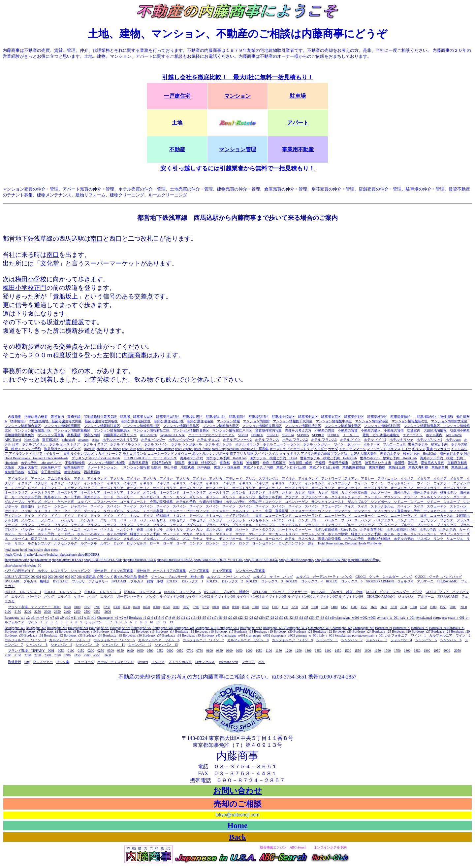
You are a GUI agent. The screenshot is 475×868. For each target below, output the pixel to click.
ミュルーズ (90, 539)
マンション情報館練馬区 (112, 430)
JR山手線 (171, 467)
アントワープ (330, 479)
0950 (245, 607)
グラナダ (290, 497)
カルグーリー (381, 492)
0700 (196, 607)
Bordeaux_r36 (132, 635)
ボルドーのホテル (89, 534)
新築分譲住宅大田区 (67, 421)
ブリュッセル (240, 525)
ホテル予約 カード (453, 529)
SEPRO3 (272, 435)
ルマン (104, 543)
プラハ (209, 525)
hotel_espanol (184, 449)
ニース (382, 516)
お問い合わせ (237, 791)
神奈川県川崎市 (301, 463)
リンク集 (63, 662)
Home (237, 825)
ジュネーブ (452, 502)
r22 (240, 618)
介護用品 (89, 577)
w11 (74, 618)
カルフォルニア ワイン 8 (248, 640)
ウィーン (359, 483)
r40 (332, 618)
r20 (230, 618)
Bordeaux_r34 (93, 635)
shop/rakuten (69, 555)
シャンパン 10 (87, 645)
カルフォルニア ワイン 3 (25, 640)
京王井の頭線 (51, 472)
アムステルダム (57, 479)
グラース (458, 497)
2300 (47, 612)
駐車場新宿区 (427, 417)
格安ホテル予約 (270, 497)
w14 (93, 618)
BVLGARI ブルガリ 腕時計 (27, 581)
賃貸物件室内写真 (269, 430)
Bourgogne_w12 (251, 628)
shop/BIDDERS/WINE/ (331, 560)
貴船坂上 (65, 296)
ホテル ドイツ (350, 440)
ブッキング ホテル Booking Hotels (96, 458)
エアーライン (413, 435)
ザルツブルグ (356, 502)
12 (165, 622)
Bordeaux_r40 (211, 635)
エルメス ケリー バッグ (273, 577)
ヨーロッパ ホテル (280, 539)
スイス (273, 453)
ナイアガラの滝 (236, 516)
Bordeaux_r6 (13, 631)
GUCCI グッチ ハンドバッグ (439, 577)
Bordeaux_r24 (362, 631)
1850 (423, 607)
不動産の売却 (325, 430)
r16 (209, 618)
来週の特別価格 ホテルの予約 (389, 539)
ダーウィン (90, 511)
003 (50, 577)
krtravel (143, 662)
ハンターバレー (308, 520)
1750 (403, 607)
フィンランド (377, 449)
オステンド (255, 492)
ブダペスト (193, 525)
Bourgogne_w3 (57, 628)
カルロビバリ (148, 497)
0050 (67, 607)
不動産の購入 (371, 430)
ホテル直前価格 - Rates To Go (336, 529)
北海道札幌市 (139, 463)
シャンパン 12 (140, 645)
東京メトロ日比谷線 (324, 467)
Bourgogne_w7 (141, 628)
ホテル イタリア (95, 444)
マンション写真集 (51, 435)
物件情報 (447, 417)
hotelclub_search (238, 449)
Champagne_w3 (363, 628)
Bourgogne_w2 (36, 628)
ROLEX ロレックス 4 (304, 581)
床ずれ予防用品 (125, 577)
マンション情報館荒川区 (33, 430)
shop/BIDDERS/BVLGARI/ (103, 560)
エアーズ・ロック (23, 488)
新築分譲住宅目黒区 (136, 421)
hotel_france (203, 449)
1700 (394, 607)
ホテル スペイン (156, 444)
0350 (127, 607)
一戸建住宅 (177, 96)
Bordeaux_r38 (172, 635)
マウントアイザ (313, 534)
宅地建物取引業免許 (19, 435)
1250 (304, 607)
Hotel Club (32, 440)
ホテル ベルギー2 (181, 440)
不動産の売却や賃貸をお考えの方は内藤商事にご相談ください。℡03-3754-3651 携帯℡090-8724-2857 (237, 677)
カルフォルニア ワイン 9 (292, 640)
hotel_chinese (146, 449)
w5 (42, 618)
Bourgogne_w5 (99, 628)
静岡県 (399, 463)
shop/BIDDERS (88, 555)
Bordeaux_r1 (138, 618)
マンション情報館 (256, 421)
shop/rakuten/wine (17, 560)
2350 (57, 612)
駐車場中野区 (354, 417)
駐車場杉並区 (377, 417)
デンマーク (358, 449)
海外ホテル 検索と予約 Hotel (273, 458)
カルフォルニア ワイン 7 (203, 640)
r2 (148, 618)
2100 (8, 612)
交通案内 (414, 430)
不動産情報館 (75, 463)
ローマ (153, 543)
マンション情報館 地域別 (107, 463)
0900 (236, 607)
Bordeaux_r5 (456, 628)
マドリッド (203, 534)
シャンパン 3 (377, 640)
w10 (67, 618)
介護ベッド (105, 577)
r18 (220, 618)
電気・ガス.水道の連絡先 (381, 435)
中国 (270, 511)
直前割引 (282, 511)
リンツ (437, 539)
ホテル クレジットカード (415, 534)
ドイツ (406, 449)
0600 (176, 607)
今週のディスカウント (264, 502)
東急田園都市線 (354, 467)
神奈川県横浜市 (274, 463)
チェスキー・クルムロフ (231, 511)
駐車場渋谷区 (259, 417)
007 (73, 577)
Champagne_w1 (108, 618)
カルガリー (125, 497)
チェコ (344, 449)
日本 (67, 453)
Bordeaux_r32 (53, 635)
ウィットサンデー (399, 483)
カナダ (333, 449)
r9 (174, 618)
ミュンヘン (57, 539)
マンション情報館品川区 (142, 426)
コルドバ (82, 502)
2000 (453, 607)
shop (47, 550)
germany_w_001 (387, 618)
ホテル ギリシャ (402, 440)
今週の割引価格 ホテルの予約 (173, 502)
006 (68, 577)
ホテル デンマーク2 (237, 440)
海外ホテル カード (97, 497)
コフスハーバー (104, 502)
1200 (295, 607)
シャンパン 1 (96, 622)
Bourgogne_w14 (296, 628)
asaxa (95, 440)
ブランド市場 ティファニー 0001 (34, 607)
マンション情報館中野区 (343, 426)
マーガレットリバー (282, 534)
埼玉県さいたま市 (378, 463)
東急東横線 (377, 467)
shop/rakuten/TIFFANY (68, 560)
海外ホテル (402, 492)
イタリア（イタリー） (46, 453)
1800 (413, 607)
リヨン (18, 543)
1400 (334, 607)
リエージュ (453, 539)
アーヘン (38, 479)
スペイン (261, 453)
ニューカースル (442, 516)
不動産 (177, 149)
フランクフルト (290, 525)
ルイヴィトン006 (300, 596)
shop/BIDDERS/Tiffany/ (364, 560)
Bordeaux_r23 (342, 631)
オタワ (272, 492)
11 (158, 622)
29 (276, 618)
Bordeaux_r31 (34, 635)
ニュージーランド (161, 453)
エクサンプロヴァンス (79, 488)
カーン (166, 497)
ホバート (240, 529)
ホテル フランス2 (295, 440)
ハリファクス (382, 520)
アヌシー (366, 479)
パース (351, 520)
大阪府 (10, 467)
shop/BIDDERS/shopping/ (297, 560)
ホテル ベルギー (153, 440)
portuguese (440, 618)
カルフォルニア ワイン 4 (70, 640)
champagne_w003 (283, 635)
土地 (177, 123)
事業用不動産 (298, 149)
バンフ (364, 520)
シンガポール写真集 (250, 571)
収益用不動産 (460, 430)
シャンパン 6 (451, 640)
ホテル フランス (267, 440)
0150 (87, 607)
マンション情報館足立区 (151, 430)
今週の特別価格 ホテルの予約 (221, 502)
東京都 (225, 463)
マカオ (100, 453)
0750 (206, 607)
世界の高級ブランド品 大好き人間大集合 (345, 453)
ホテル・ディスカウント (115, 662)
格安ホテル (447, 492)
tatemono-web (228, 662)
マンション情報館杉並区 (382, 426)
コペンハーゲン (295, 502)
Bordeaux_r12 (126, 631)
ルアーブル (87, 543)
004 (56, 577)
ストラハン (457, 506)
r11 (183, 618)
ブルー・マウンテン (358, 525)
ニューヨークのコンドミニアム (211, 435)
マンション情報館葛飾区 (191, 430)
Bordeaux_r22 (322, 631)
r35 (306, 618)
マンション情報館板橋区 (72, 430)
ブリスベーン (386, 525)
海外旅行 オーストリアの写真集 (161, 571)
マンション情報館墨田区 (62, 426)
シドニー (399, 502)
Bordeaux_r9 (67, 631)
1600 (374, 607)
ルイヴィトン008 (351, 596)
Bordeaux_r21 (303, 631)
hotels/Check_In (16, 555)
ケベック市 (64, 502)
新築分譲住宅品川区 (169, 421)
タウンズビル (112, 511)
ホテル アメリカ (34, 444)
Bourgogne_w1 (15, 618)
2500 (87, 612)
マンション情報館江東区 (102, 426)
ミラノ (74, 539)
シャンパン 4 (401, 640)
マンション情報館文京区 (449, 421)
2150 (18, 612)
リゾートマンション (102, 467)
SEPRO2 (257, 435)
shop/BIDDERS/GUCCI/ (139, 560)
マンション (237, 96)
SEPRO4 (288, 435)
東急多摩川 (440, 467)
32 (291, 618)
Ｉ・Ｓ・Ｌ (351, 435)
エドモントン (49, 488)
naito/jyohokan (49, 555)
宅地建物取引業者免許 (100, 417)
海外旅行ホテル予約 (455, 453)
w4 (37, 618)
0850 (226, 607)
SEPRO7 (333, 435)
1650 (384, 607)
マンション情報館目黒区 (181, 426)
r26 (261, 618)
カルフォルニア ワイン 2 (450, 635)
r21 (235, 618)
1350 (324, 607)
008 (79, 577)
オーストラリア (282, 449)
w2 (28, 618)
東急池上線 (459, 467)
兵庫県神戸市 (51, 467)
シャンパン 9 (62, 645)
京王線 (33, 472)
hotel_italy (219, 449)
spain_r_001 (456, 618)
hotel (23, 550)
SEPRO (243, 435)
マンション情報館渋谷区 (303, 426)
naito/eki (33, 555)
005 (62, 577)
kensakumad (424, 618)
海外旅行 (15, 662)
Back (237, 837)
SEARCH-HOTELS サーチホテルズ (150, 458)
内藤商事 (134, 355)
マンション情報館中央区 (334, 421)
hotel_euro (129, 449)
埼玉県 (357, 463)
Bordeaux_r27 (421, 631)
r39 (327, 618)
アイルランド (19, 453)
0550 (166, 607)
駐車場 (298, 96)
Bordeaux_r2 (402, 628)
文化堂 (50, 263)
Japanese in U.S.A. (173, 435)
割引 (313, 543)
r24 (251, 618)
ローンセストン (262, 543)
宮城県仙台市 (162, 463)
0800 (216, 607)
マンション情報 (228, 421)
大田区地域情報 (435, 430)
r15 (204, 618)
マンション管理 (237, 149)
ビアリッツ (427, 520)
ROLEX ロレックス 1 (185, 581)
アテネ (77, 479)
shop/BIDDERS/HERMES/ (175, 560)
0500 (156, 607)
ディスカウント (433, 511)
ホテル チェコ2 (208, 440)
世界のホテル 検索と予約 (428, 444)
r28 (272, 618)
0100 (77, 607)
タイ (283, 453)
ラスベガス (306, 539)
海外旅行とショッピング (62, 449)
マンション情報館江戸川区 (232, 430)
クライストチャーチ (344, 497)
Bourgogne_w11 (228, 628)
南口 (97, 239)
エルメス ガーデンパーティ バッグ (324, 577)
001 (39, 577)
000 (33, 577)
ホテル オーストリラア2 (120, 440)
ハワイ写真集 (259, 449)
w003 (372, 618)
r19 (225, 618)
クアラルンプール (313, 497)
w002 (364, 618)
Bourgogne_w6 (120, 628)
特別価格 (163, 516)
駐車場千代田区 (283, 417)
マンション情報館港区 (372, 421)
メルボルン (110, 539)
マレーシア (113, 453)
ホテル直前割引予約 (400, 529)
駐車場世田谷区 (168, 417)
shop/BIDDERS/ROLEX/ (261, 560)
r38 (322, 618)
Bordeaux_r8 (49, 631)
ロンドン (194, 543)
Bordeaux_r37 (152, 635)
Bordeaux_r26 (401, 631)
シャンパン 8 (37, 645)
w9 (62, 618)
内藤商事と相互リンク (120, 435)
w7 (52, 618)
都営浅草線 (72, 472)
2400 (67, 612)
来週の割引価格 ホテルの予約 (341, 539)
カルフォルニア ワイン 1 (405, 635)
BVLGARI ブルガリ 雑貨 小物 (137, 581)
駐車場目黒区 (193, 417)
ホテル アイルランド (126, 444)
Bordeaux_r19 (263, 631)
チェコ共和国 (151, 511)
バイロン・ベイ (282, 520)
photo (55, 550)
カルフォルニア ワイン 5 (114, 640)
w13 (87, 618)
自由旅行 (28, 506)
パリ (102, 520)
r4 (156, 618)
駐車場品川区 (216, 417)
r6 (163, 618)
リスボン (422, 539)
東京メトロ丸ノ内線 (258, 467)
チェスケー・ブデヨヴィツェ (186, 511)
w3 (33, 618)
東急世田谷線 (15, 472)
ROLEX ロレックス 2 (225, 581)
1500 (354, 607)
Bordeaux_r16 (204, 631)
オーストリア (303, 449)
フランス (394, 449)
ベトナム (59, 529)
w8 (57, 618)
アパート (298, 123)
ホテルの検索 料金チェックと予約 (132, 534)
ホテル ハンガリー (317, 444)
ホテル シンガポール (187, 444)
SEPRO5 (303, 435)
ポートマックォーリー (295, 529)
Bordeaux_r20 (283, 631)
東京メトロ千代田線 (291, 467)
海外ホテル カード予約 (61, 497)
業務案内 (57, 417)
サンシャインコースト (326, 502)
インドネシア (92, 483)
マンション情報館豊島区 (424, 426)
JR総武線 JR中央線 (195, 467)
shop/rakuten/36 (40, 560)
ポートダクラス (262, 529)
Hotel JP (89, 449)
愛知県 (413, 463)
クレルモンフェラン (433, 497)
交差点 (68, 347)
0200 (97, 607)
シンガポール (219, 453)
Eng (27, 662)
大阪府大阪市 (28, 467)
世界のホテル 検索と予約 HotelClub (408, 453)
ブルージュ (424, 525)
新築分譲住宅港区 (200, 421)
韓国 (250, 453)
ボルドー (354, 444)
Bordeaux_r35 (113, 635)
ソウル (24, 511)
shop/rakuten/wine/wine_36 (23, 565)
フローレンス (264, 525)
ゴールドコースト (133, 502)
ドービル (194, 516)
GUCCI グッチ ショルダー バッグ (384, 577)
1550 (364, 607)
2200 (28, 612)
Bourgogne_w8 (162, 628)
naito (40, 550)
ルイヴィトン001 (172, 596)
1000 (255, 607)
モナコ (128, 453)
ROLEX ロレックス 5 (344, 581)
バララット (236, 520)
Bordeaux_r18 (244, 631)
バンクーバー (405, 520)
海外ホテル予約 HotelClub (227, 458)
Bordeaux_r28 (441, 631)
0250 (107, 607)
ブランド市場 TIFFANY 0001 (31, 651)
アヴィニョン (386, 479)
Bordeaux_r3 (420, 628)
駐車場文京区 (331, 417)
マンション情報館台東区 (23, 426)
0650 (186, 607)
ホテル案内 (434, 435)
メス (184, 539)
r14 (199, 618)
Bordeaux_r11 (106, 631)
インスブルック (338, 483)
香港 (429, 449)
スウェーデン (330, 506)
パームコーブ (333, 520)
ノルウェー (183, 453)
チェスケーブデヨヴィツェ (310, 511)
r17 (214, 618)
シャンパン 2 (352, 640)
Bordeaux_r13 (145, 631)
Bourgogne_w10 (206, 628)
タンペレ (132, 511)
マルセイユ (18, 539)
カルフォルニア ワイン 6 (159, 640)
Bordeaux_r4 (438, 628)
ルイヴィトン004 (249, 596)
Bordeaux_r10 (86, 631)
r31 (286, 618)
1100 (275, 607)
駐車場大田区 (143, 417)
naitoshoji (68, 440)
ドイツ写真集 (222, 571)
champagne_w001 (348, 618)
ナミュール (212, 516)
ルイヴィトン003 (223, 596)
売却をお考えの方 (298, 430)
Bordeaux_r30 (14, 635)
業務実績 (74, 417)
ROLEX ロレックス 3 (265, 581)
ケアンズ (33, 502)
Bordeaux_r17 (224, 631)
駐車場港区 (237, 417)
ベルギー (321, 449)
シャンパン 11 (113, 645)
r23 (246, 618)
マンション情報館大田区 (221, 426)
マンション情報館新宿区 (410, 421)
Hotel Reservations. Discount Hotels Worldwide (36, 458)
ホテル (387, 534)
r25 (256, 618)
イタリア (405, 479)
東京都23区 (50, 440)
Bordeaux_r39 (191, 635)
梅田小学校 (31, 279)
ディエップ (458, 511)
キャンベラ (247, 497)
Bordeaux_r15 (185, 631)
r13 (193, 618)
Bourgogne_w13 (273, 628)
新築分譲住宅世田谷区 (101, 421)
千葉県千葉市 (338, 463)
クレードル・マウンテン (381, 497)
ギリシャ (419, 449)
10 (151, 622)
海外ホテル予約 (192, 458)
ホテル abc (453, 440)
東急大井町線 (418, 467)
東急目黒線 (397, 467)
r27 (267, 618)
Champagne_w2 (341, 628)
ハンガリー (442, 449)
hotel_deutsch (165, 449)
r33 (296, 618)
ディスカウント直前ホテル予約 (397, 511)
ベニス (76, 529)
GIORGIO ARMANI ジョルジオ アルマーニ (400, 581)
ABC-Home (454, 435)
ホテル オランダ (248, 444)
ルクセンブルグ (82, 453)
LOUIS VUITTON (17, 577)
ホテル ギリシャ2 (429, 440)
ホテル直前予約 (370, 529)
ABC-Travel (13, 440)
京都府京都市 (457, 463)
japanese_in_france (108, 449)
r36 (311, 618)
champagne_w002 (258, 635)
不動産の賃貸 (348, 430)
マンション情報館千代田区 (293, 421)
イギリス (293, 453)
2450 (77, 612)
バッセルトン (257, 520)
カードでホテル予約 (24, 497)
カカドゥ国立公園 (353, 492)
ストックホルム (382, 506)
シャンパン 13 (166, 645)
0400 (137, 607)
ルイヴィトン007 (325, 596)
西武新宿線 (92, 472)
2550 (97, 612)
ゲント (47, 502)
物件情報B (18, 421)
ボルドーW (372, 444)
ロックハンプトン (292, 543)
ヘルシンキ (123, 529)
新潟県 (180, 463)
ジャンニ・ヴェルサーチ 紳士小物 (177, 577)
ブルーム (405, 525)
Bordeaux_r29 (460, 631)
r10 (178, 618)
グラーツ (409, 497)
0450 (146, 607)
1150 (285, 607)
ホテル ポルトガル (219, 444)
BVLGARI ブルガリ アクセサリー (81, 581)
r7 (166, 618)
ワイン (339, 444)
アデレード (232, 479)
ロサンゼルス (135, 543)
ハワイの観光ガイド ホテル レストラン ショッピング (47, 571)
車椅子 (143, 577)
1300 (314, 607)
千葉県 (320, 463)
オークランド (170, 492)
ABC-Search (148, 435)
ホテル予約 (426, 529)
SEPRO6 (318, 435)
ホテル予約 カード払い (54, 534)
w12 (80, 618)
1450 (344, 607)
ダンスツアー (43, 662)
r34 (301, 618)
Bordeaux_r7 (31, 631)
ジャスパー (77, 506)
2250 (38, 612)
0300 (117, 607)
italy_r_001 (407, 618)
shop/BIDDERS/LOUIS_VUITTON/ (219, 560)
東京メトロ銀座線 (227, 467)
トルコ (137, 516)
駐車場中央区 (308, 417)
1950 (443, 607)
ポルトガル (200, 453)
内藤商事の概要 (36, 417)
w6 (47, 618)
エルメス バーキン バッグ (229, 577)
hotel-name (12, 550)
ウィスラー (440, 483)
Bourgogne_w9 (184, 628)
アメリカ (307, 453)
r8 (170, 618)
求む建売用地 (40, 421)
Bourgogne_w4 (78, 628)
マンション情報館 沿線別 (142, 467)
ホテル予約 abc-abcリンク (41, 463)
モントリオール (229, 539)
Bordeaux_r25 (381, 631)
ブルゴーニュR (394, 444)
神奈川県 (253, 463)
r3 (152, 618)
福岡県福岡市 (74, 467)
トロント (178, 516)
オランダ (140, 453)
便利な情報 (92, 435)
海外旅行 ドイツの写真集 (113, 571)
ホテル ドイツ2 (375, 440)
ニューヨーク (363, 516)
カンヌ (179, 497)
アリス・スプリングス (260, 479)
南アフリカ (238, 453)
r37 (317, 618)
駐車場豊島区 (400, 417)
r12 (188, 618)
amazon (83, 440)
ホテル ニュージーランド (282, 444)
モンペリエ (254, 539)
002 (45, 577)
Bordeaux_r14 (165, 631)
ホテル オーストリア (64, 444)
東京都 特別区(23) (202, 463)
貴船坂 (75, 322)
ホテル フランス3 (324, 440)
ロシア (117, 543)
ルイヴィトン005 (274, 596)
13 (171, 622)
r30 (281, 618)
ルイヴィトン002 (198, 596)
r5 (159, 618)
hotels (32, 550)
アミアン (349, 479)
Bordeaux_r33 (73, 635)
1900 (433, 607)
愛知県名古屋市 (432, 463)
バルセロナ (156, 520)
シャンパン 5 (426, 640)
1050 (265, 607)
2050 (464, 607)
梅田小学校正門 (25, 288)
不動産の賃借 (394, 430)
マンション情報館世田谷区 (262, 426)
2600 (108, 612)
